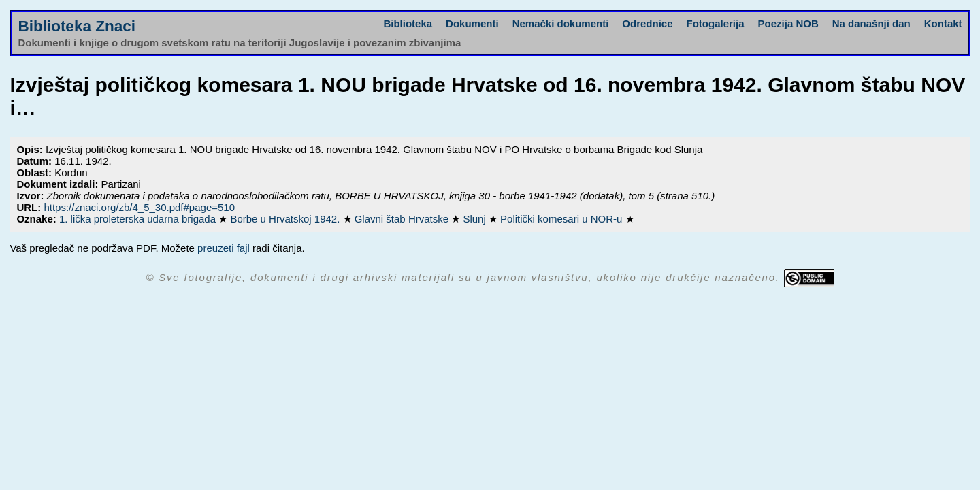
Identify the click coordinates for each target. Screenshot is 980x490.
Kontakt (943, 23)
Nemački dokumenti (561, 23)
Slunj (476, 219)
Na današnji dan (871, 23)
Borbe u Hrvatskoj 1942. (286, 219)
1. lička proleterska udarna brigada (139, 219)
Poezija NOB (788, 23)
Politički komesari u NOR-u (562, 219)
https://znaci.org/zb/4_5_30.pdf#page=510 (139, 207)
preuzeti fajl (224, 248)
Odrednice (647, 23)
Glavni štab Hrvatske (403, 219)
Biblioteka (408, 23)
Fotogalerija (716, 23)
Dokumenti (472, 23)
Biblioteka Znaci (77, 26)
